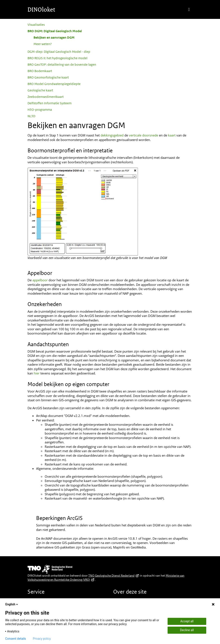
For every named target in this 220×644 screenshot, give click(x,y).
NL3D (31, 116)
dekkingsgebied (112, 135)
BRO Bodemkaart (40, 71)
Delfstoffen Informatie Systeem (50, 103)
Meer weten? (43, 44)
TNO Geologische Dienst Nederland (114, 576)
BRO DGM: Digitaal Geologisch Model (55, 31)
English (12, 604)
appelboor (40, 280)
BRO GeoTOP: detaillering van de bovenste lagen (62, 64)
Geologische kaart (40, 90)
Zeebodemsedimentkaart (46, 97)
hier (37, 373)
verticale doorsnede (144, 135)
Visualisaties (36, 25)
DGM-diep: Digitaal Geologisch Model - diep (59, 52)
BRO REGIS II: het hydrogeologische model (57, 58)
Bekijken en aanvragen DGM (54, 37)
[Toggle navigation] (189, 9)
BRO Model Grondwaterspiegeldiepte (54, 84)
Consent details (16, 639)
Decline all (187, 630)
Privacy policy (42, 639)
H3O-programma (40, 110)
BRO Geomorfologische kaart (48, 77)
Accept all (187, 621)
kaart (172, 135)
